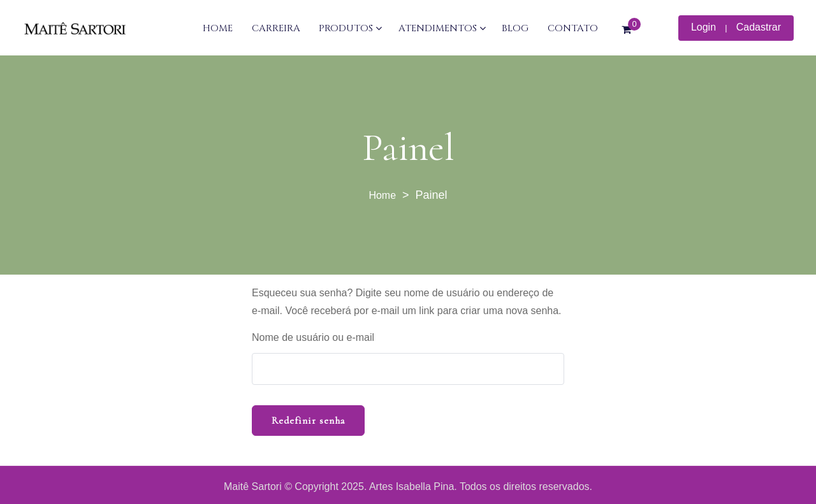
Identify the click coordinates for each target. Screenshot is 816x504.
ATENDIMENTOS (438, 28)
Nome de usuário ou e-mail (313, 337)
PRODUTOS (346, 28)
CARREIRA (276, 28)
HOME (218, 28)
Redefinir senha (308, 421)
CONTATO (573, 28)
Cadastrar (759, 27)
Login (703, 27)
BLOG (515, 28)
